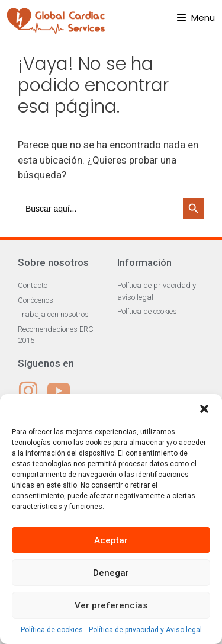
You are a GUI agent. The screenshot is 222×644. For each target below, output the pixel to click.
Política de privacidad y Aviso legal (145, 630)
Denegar (111, 573)
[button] (204, 409)
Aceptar (111, 540)
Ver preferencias (111, 605)
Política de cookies (52, 630)
